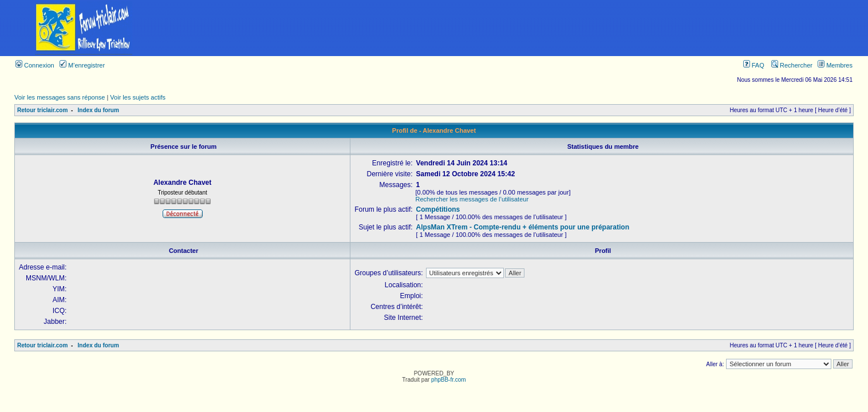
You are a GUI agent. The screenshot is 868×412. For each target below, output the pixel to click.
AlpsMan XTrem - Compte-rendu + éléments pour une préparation (523, 227)
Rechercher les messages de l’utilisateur (472, 199)
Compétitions (438, 209)
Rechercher (792, 65)
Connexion (35, 65)
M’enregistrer (82, 65)
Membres (835, 65)
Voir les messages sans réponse (60, 97)
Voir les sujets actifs (138, 97)
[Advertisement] (518, 28)
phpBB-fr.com (449, 380)
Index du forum (98, 110)
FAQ (754, 65)
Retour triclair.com (42, 110)
